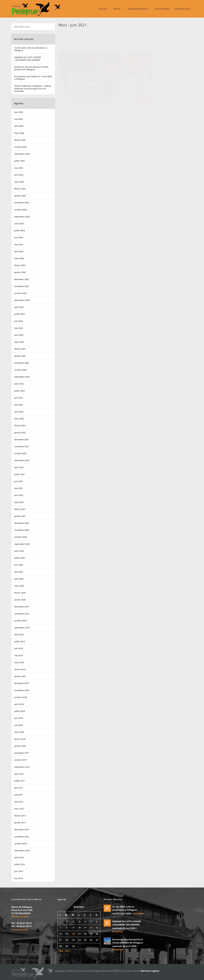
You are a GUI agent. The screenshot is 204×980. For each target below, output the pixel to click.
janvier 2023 (20, 356)
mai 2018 (18, 725)
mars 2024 (19, 258)
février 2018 (20, 739)
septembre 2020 (22, 544)
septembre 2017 (22, 767)
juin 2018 (19, 718)
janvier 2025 (20, 196)
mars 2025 (19, 182)
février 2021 (20, 509)
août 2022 (19, 384)
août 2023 (19, 307)
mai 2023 (18, 328)
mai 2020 (18, 572)
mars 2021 (19, 502)
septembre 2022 (22, 377)
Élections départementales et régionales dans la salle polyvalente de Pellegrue (157, 71)
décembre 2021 (22, 440)
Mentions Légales (150, 971)
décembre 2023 (22, 279)
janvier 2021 (20, 516)
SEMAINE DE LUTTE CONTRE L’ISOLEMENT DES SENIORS (28, 59)
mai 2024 (18, 245)
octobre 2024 (21, 210)
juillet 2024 (19, 230)
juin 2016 (19, 871)
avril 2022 (19, 412)
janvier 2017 (20, 823)
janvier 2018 (20, 746)
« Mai (60, 951)
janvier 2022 (20, 433)
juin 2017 (19, 788)
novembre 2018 (22, 690)
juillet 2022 (19, 391)
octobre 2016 (21, 844)
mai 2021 (18, 488)
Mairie (117, 9)
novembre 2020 (22, 530)
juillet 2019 (19, 641)
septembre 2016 (22, 850)
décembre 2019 (22, 607)
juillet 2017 (19, 781)
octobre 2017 (21, 760)
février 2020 (20, 593)
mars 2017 (19, 809)
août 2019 (19, 635)
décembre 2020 (22, 523)
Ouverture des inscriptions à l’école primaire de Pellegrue (31, 68)
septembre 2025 (22, 154)
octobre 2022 (21, 370)
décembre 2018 (22, 683)
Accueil (103, 9)
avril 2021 (19, 495)
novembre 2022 (22, 363)
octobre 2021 (21, 453)
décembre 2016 (22, 830)
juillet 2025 (19, 161)
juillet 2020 (19, 558)
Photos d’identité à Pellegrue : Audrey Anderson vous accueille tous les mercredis (33, 88)
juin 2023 (19, 321)
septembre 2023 (22, 300)
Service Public (162, 9)
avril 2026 (19, 126)
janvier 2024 (20, 272)
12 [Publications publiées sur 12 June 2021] (91, 928)
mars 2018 (19, 732)
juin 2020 (19, 565)
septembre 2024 (22, 217)
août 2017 (19, 774)
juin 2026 (19, 112)
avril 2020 (19, 579)
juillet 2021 (19, 474)
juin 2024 (19, 237)
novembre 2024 (22, 203)
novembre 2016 (22, 837)
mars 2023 (19, 342)
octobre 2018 (21, 697)
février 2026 (20, 140)
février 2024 (20, 265)
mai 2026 (18, 119)
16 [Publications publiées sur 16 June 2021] (74, 934)
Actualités (84, 38)
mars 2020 (19, 586)
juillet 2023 (19, 314)
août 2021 (19, 467)
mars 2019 (19, 662)
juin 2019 (19, 648)
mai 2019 (18, 655)
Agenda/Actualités (137, 9)
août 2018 (19, 704)
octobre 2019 (21, 621)
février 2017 (20, 816)
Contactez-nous (182, 9)
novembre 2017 (22, 753)
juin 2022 (19, 398)
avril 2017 (19, 802)
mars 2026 (19, 133)
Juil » (68, 951)
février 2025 (20, 189)
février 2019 (20, 669)
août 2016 (19, 857)
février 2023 (20, 349)
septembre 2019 (22, 628)
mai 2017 (18, 795)
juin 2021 (19, 481)
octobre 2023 (21, 293)
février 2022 (20, 425)
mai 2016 (18, 878)
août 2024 (19, 224)
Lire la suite (70, 60)
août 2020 (19, 551)
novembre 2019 (22, 614)
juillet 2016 (19, 864)
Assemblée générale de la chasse (80, 33)
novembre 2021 (22, 446)
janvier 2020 (20, 600)
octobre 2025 (21, 147)
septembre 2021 (22, 460)
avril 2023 (19, 335)
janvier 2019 (20, 676)
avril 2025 (19, 175)
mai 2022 (18, 405)
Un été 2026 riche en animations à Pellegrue (31, 49)
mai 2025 (18, 168)
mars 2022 (19, 419)
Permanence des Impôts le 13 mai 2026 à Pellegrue (33, 78)
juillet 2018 (19, 711)
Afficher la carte (20, 916)
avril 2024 (19, 251)
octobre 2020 (21, 537)
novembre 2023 (22, 286)
